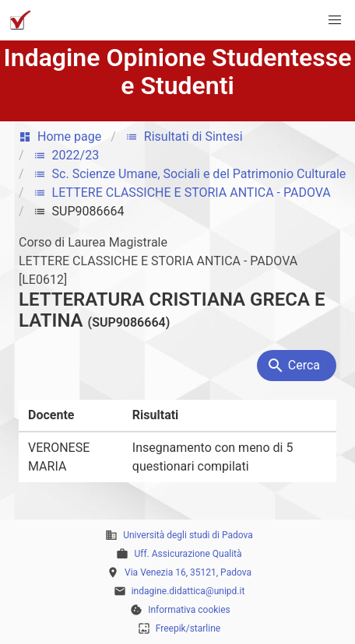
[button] (335, 20)
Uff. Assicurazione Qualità (188, 554)
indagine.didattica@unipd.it (188, 591)
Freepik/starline (188, 628)
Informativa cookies (189, 610)
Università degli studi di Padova (188, 535)
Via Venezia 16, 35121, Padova (188, 572)
